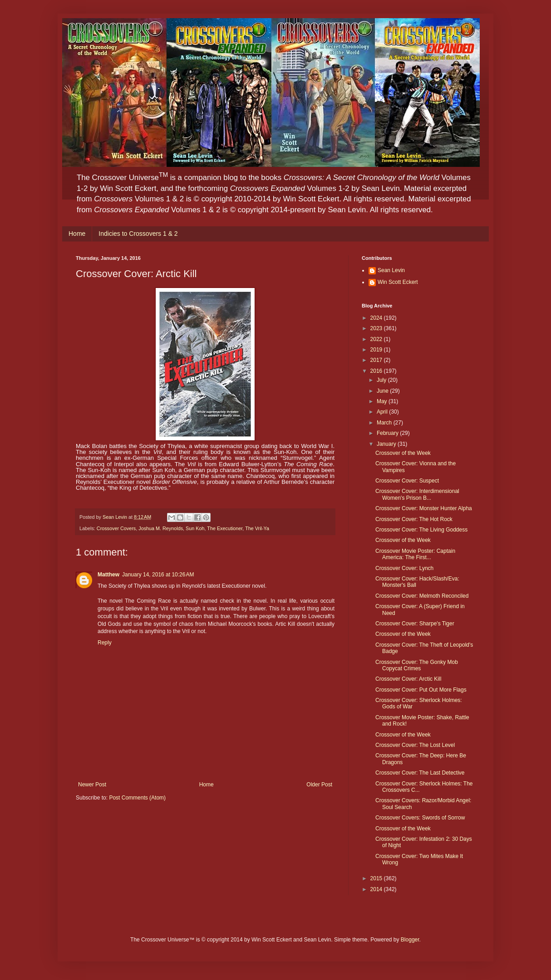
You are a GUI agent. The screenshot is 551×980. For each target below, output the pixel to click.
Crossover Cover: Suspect (407, 481)
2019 (377, 350)
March (385, 423)
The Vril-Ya (257, 528)
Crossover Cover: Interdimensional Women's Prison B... (417, 494)
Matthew (108, 575)
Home (77, 234)
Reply (105, 643)
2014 (377, 889)
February (388, 433)
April (383, 412)
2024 (377, 318)
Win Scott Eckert (398, 282)
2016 (377, 371)
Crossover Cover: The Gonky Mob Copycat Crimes (417, 665)
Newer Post (92, 785)
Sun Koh (195, 528)
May (383, 401)
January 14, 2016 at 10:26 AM (158, 575)
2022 (377, 339)
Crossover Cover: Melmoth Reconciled (422, 596)
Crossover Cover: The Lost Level (415, 745)
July (382, 380)
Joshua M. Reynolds (161, 528)
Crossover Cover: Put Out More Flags (421, 690)
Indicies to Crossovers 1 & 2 (138, 234)
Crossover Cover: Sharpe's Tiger (415, 624)
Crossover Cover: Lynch (404, 568)
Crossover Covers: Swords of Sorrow (420, 818)
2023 (377, 328)
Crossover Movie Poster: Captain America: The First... (415, 554)
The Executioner (225, 528)
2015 (377, 878)
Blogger (410, 940)
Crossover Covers (116, 528)
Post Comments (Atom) (137, 798)
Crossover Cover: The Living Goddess (421, 530)
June (383, 391)
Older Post (319, 785)
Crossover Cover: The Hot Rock (414, 519)
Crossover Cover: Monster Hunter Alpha (424, 508)
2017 (377, 360)
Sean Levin (391, 270)
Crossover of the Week (403, 453)
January (387, 444)
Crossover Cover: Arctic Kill (408, 679)
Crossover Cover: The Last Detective (420, 773)
